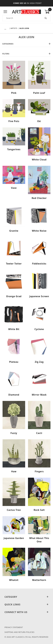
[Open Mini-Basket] (48, 12)
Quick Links (26, 605)
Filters (26, 54)
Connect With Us (26, 612)
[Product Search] (22, 18)
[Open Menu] (5, 12)
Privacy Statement (14, 627)
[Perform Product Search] (46, 18)
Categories (26, 44)
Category (26, 597)
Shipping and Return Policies (19, 632)
